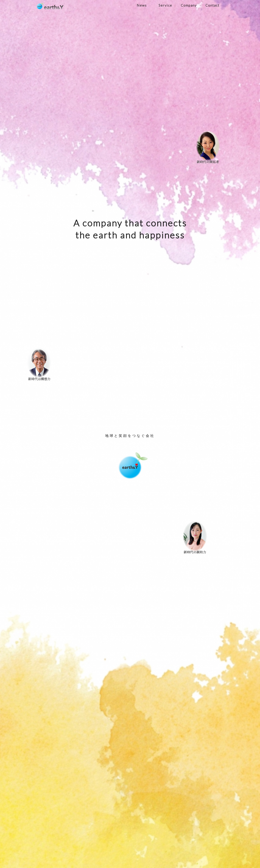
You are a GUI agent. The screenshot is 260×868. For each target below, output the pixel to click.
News (142, 5)
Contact (212, 5)
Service (165, 5)
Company (189, 5)
